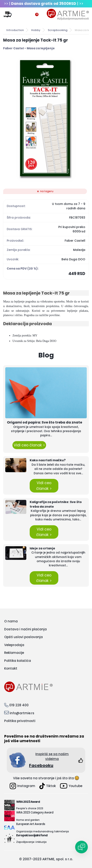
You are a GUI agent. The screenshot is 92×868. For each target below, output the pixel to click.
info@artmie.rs (22, 713)
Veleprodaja (14, 645)
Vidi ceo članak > (29, 445)
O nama (11, 621)
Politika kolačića (18, 661)
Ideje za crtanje (42, 548)
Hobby (36, 30)
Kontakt (11, 668)
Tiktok (48, 786)
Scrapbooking (58, 30)
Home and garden (28, 820)
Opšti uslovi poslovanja (23, 637)
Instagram (22, 786)
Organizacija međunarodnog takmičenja (43, 831)
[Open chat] (81, 847)
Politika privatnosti (20, 721)
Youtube (71, 786)
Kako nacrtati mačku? (48, 460)
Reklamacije (14, 653)
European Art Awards (31, 824)
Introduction (15, 30)
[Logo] (68, 14)
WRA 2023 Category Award (35, 812)
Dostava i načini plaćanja (25, 629)
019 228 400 (19, 705)
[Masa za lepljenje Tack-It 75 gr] (46, 120)
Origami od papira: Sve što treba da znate (45, 422)
